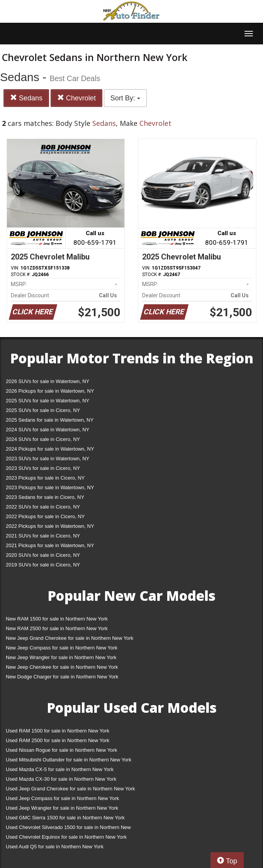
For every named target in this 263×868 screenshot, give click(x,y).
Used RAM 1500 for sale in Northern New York (58, 731)
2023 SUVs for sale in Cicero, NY (43, 468)
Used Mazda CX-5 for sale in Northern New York (60, 769)
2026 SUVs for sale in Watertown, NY (48, 381)
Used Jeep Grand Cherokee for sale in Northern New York (70, 789)
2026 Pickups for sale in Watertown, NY (50, 391)
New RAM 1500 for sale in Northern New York (57, 619)
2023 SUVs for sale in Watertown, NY (48, 459)
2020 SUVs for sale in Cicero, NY (43, 555)
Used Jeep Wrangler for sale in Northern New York (62, 808)
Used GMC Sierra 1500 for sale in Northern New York (65, 818)
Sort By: (125, 98)
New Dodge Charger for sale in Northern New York (62, 677)
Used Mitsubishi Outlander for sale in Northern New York (69, 760)
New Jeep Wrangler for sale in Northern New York (61, 657)
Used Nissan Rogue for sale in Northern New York (61, 750)
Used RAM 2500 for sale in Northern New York (58, 740)
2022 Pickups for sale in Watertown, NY (50, 526)
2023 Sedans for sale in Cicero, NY (45, 497)
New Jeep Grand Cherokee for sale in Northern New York (70, 638)
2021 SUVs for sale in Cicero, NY (43, 536)
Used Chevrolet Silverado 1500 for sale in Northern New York (68, 829)
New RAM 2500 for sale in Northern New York (57, 628)
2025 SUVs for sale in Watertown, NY (48, 401)
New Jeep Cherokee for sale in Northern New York (62, 667)
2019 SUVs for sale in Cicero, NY (43, 565)
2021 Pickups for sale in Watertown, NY (50, 545)
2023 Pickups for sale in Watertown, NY (50, 487)
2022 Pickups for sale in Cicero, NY (45, 516)
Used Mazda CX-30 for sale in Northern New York (61, 779)
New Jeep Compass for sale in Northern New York (62, 648)
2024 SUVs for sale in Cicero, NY (43, 439)
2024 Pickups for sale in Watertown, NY (50, 449)
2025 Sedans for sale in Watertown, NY (50, 420)
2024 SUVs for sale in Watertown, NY (48, 430)
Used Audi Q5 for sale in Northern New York (55, 847)
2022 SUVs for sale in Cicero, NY (43, 507)
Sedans (26, 98)
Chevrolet (76, 98)
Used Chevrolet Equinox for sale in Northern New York (66, 837)
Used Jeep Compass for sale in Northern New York (62, 798)
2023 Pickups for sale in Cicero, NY (45, 478)
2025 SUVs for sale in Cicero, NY (43, 410)
